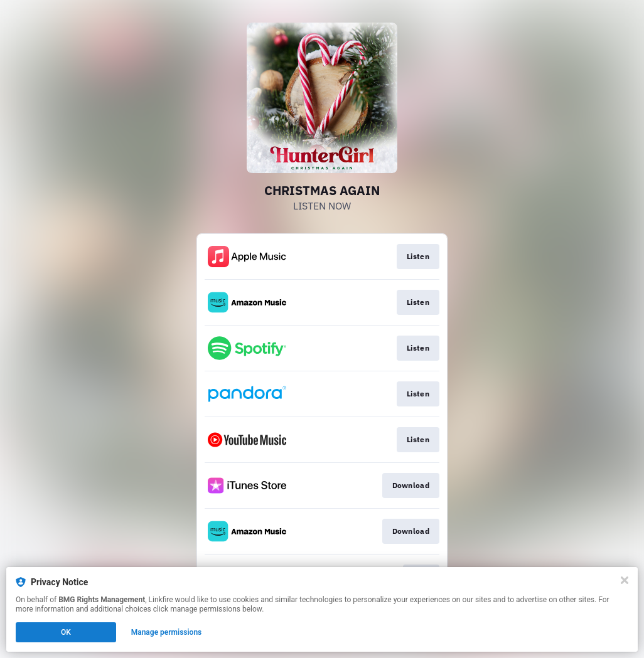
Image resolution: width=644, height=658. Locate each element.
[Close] (625, 580)
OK (66, 632)
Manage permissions (167, 632)
